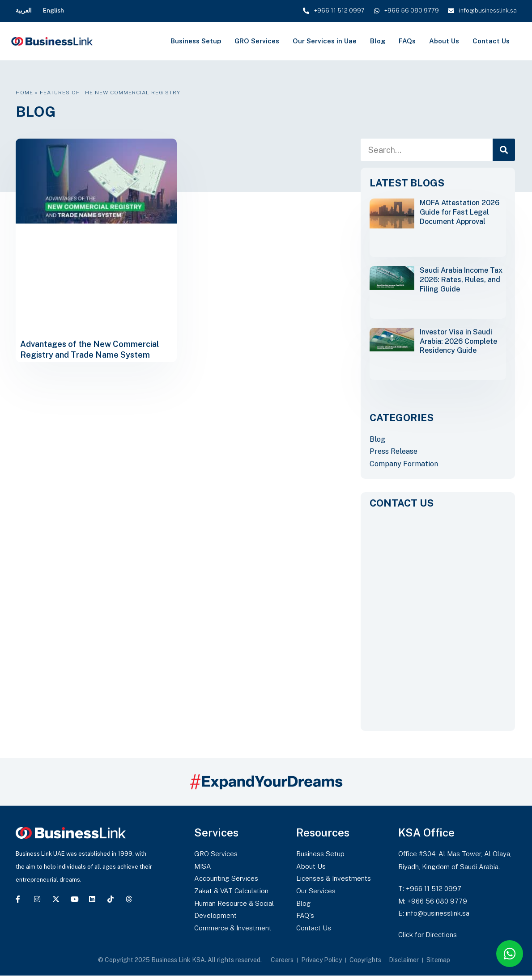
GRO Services (257, 41)
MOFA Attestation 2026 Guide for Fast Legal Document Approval (460, 212)
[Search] (504, 150)
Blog (378, 41)
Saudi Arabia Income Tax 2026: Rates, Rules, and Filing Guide (461, 280)
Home (24, 93)
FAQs (407, 41)
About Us (444, 41)
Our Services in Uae (325, 41)
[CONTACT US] (438, 617)
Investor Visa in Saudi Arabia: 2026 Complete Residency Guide (458, 341)
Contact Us (491, 41)
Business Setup (196, 41)
